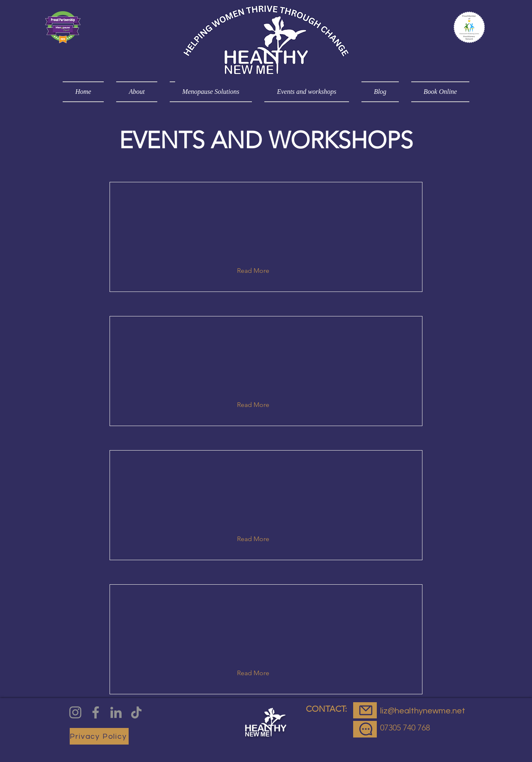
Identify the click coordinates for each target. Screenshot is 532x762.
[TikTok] (136, 712)
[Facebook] (96, 712)
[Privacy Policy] (99, 736)
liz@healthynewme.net (423, 711)
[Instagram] (75, 712)
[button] (260, 271)
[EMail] (365, 710)
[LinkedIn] (116, 712)
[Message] (365, 729)
